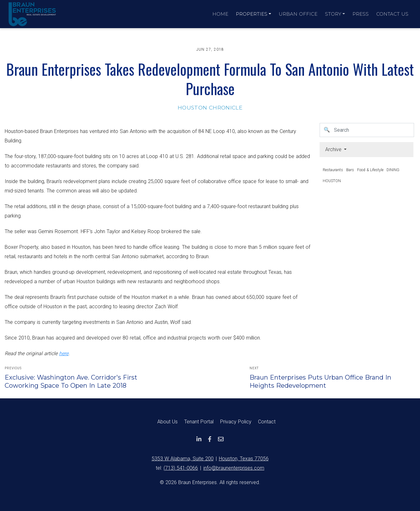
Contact (267, 422)
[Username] (373, 130)
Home (220, 14)
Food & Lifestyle (370, 170)
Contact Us (392, 14)
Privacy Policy (236, 422)
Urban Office (298, 14)
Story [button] (333, 14)
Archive (334, 149)
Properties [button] (252, 14)
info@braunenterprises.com (234, 468)
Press (361, 14)
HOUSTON (332, 181)
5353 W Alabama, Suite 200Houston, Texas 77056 (210, 459)
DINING (393, 170)
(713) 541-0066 (181, 468)
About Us (167, 422)
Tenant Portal (199, 422)
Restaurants (333, 170)
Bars (350, 170)
